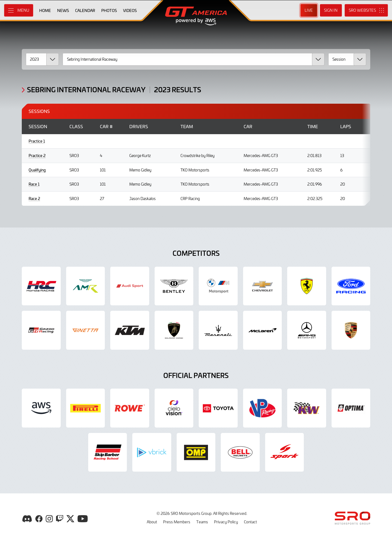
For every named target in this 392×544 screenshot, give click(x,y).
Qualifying (37, 170)
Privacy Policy (226, 522)
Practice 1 (37, 141)
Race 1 (34, 184)
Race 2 (34, 199)
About (152, 522)
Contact (250, 522)
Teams (202, 522)
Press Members (177, 522)
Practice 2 (37, 156)
